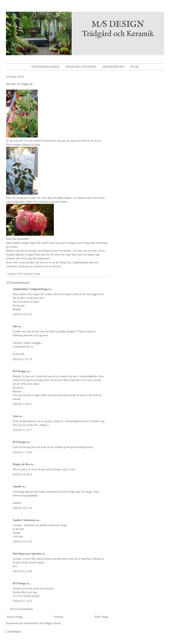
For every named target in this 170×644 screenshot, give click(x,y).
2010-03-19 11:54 (22, 508)
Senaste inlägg (14, 617)
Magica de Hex (21, 464)
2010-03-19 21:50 (22, 542)
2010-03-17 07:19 (22, 359)
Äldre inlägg (101, 617)
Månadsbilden (113, 67)
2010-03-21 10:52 (22, 601)
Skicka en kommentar (21, 609)
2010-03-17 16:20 (22, 452)
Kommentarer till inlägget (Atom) (42, 623)
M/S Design (19, 371)
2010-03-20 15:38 (22, 571)
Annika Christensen (24, 520)
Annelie (17, 486)
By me (135, 67)
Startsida (59, 617)
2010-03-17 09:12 (22, 404)
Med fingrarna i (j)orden (27, 554)
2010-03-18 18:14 (22, 474)
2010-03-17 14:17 (22, 430)
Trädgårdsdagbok (45, 67)
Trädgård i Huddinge (81, 67)
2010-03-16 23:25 (22, 314)
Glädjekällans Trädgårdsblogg (30, 289)
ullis (15, 326)
